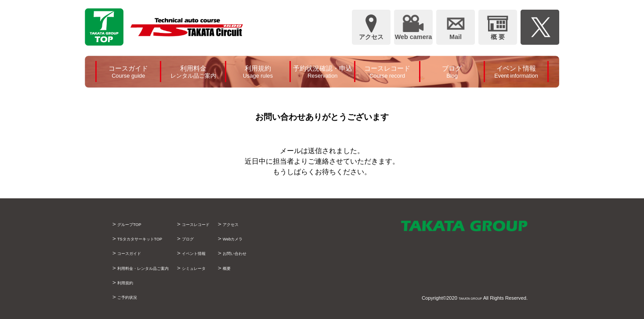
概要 (273, 268)
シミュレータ (229, 268)
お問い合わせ (285, 253)
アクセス (279, 224)
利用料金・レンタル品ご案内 (157, 268)
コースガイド (136, 253)
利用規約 (130, 282)
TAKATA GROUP (463, 298)
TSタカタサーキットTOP (152, 238)
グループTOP (136, 224)
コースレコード (232, 224)
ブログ (220, 238)
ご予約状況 (133, 297)
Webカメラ (282, 238)
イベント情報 (229, 253)
